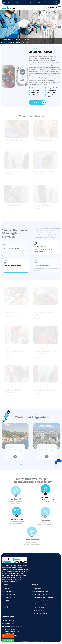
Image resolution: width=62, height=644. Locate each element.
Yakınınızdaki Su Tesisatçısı (42, 601)
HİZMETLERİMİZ (10, 595)
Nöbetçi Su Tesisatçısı (41, 604)
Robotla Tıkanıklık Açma (41, 591)
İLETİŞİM (7, 607)
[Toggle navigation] (60, 7)
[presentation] (3, 27)
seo (47, 641)
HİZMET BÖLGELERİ (11, 598)
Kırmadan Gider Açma (40, 595)
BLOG (6, 604)
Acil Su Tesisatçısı (39, 607)
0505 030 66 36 (10, 620)
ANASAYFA (8, 588)
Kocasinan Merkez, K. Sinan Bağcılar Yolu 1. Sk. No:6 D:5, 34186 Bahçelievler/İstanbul (12, 632)
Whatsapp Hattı (55, 2)
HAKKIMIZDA (9, 591)
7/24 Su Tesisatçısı (40, 610)
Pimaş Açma (38, 588)
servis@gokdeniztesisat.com (14, 626)
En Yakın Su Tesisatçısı (41, 613)
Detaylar (39, 103)
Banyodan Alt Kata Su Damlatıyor (44, 598)
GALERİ (7, 601)
